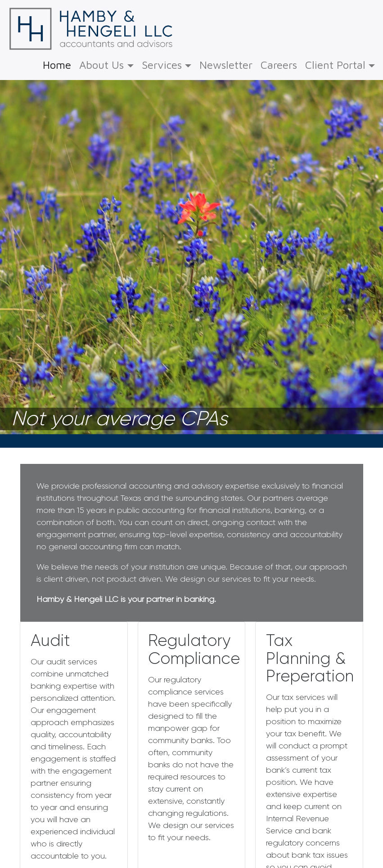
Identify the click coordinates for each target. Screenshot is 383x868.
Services (162, 65)
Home (57, 64)
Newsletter (226, 65)
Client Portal (335, 65)
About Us (101, 65)
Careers (279, 65)
